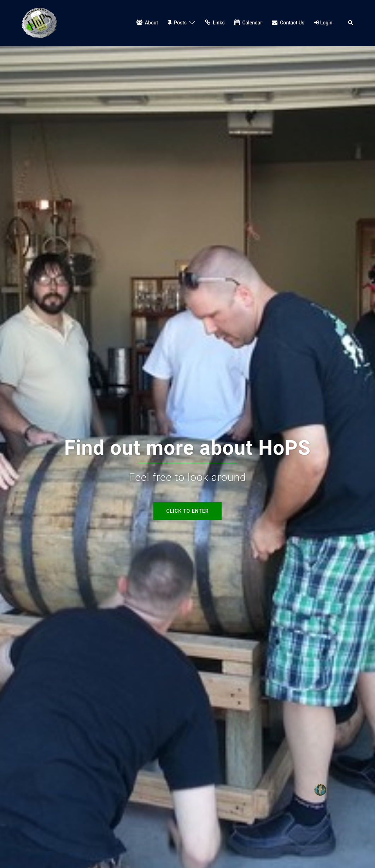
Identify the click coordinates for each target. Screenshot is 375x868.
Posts (177, 22)
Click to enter (187, 511)
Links (215, 22)
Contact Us (288, 22)
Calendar (248, 22)
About (147, 22)
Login (323, 23)
